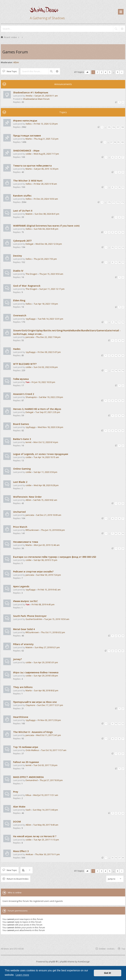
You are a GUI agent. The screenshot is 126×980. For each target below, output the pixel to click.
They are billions (23, 687)
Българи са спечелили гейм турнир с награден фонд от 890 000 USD (55, 557)
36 (116, 858)
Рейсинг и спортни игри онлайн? (33, 572)
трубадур (31, 319)
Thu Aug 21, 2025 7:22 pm (46, 139)
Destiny (18, 256)
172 (118, 202)
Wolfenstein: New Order (27, 497)
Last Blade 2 (20, 482)
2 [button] (97, 72)
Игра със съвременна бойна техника (36, 672)
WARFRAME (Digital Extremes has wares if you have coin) (46, 226)
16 (123, 371)
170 (109, 202)
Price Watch (20, 527)
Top (123, 949)
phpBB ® (53, 962)
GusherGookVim (34, 619)
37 (119, 858)
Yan (28, 382)
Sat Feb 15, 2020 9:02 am (45, 500)
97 (112, 142)
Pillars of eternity (23, 644)
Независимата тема (26, 542)
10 (119, 187)
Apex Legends (21, 586)
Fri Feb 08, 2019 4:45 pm (43, 604)
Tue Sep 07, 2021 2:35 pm (48, 412)
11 (123, 187)
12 (119, 247)
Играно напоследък (25, 121)
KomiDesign (84, 962)
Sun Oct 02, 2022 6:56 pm (46, 367)
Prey (16, 792)
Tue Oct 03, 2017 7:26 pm (45, 765)
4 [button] (106, 72)
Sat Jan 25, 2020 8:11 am (46, 96)
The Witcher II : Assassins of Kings (33, 732)
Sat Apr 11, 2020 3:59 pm (45, 472)
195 (109, 127)
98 (115, 142)
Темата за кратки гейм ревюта (32, 166)
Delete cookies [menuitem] (107, 949)
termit (28, 442)
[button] (87, 72)
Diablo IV (18, 271)
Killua (28, 795)
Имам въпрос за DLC (25, 601)
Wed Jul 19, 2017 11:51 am (46, 795)
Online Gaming (22, 469)
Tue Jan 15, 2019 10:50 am (57, 619)
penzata (30, 337)
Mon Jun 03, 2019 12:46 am (47, 545)
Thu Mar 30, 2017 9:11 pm (47, 854)
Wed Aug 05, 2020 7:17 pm (46, 154)
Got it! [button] (108, 973)
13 (123, 247)
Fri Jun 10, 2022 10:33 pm (43, 382)
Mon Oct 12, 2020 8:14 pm (46, 442)
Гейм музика (21, 379)
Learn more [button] (22, 975)
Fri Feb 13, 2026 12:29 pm (46, 124)
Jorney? (17, 659)
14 (116, 371)
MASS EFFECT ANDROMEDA (28, 777)
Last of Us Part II (23, 211)
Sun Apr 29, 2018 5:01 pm (46, 662)
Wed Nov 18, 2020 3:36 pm (50, 427)
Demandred (32, 780)
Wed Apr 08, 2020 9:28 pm (46, 485)
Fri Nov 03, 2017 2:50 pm (49, 720)
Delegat (29, 244)
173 (122, 202)
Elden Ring (19, 300)
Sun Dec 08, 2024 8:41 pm (47, 214)
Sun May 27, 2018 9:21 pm (47, 647)
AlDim (16, 62)
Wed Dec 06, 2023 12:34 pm (49, 244)
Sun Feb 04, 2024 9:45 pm (46, 229)
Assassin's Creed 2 (24, 394)
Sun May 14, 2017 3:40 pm (45, 810)
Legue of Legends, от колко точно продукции (41, 454)
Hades (17, 349)
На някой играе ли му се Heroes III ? (35, 836)
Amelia (29, 96)
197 (118, 127)
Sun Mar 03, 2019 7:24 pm (48, 575)
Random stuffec (22, 196)
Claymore (30, 705)
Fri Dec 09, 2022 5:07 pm (49, 352)
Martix (29, 139)
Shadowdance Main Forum (36, 99)
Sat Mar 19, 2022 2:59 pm (51, 397)
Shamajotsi (31, 397)
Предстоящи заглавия (27, 136)
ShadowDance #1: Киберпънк (31, 92)
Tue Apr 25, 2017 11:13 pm (46, 840)
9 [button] (118, 72)
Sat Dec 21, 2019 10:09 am (49, 515)
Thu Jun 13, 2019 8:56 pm (53, 530)
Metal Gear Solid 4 (24, 629)
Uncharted (19, 512)
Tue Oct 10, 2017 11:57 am (54, 750)
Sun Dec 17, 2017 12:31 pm (50, 705)
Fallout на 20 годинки (26, 762)
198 (122, 127)
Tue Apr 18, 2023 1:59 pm (46, 304)
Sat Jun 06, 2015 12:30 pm (46, 169)
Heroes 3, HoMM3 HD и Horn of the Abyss (37, 409)
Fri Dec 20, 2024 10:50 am (46, 199)
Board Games (21, 424)
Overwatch (20, 315)
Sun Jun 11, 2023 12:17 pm (52, 289)
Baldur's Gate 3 (22, 439)
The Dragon (31, 274)
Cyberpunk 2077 (22, 241)
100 (122, 142)
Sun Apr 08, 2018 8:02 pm (46, 690)
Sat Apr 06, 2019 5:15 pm (45, 560)
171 (114, 202)
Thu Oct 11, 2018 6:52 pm (53, 632)
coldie (29, 154)
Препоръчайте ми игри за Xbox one (35, 702)
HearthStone (21, 717)
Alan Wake (19, 807)
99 (118, 142)
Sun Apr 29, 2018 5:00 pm (46, 676)
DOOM (17, 822)
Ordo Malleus (32, 750)
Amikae (29, 854)
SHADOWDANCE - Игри (26, 151)
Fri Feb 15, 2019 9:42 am (49, 590)
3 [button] (101, 72)
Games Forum (15, 52)
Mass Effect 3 (21, 851)
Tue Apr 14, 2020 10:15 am (46, 457)
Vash (28, 810)
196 (114, 127)
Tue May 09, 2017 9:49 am (46, 825)
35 (113, 858)
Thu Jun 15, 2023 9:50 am (51, 274)
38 (123, 858)
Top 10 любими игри (26, 747)
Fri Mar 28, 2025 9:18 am (45, 184)
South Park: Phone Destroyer (30, 616)
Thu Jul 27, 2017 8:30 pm (51, 780)
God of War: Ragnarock (27, 286)
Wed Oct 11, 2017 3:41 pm (48, 735)
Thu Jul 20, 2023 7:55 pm (45, 259)
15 (119, 371)
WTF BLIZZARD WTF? (25, 364)
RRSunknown (32, 530)
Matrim (29, 214)
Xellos (29, 124)
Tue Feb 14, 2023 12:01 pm (50, 319)
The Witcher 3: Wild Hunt (28, 181)
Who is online (15, 893)
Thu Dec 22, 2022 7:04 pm (48, 337)
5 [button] (110, 72)
